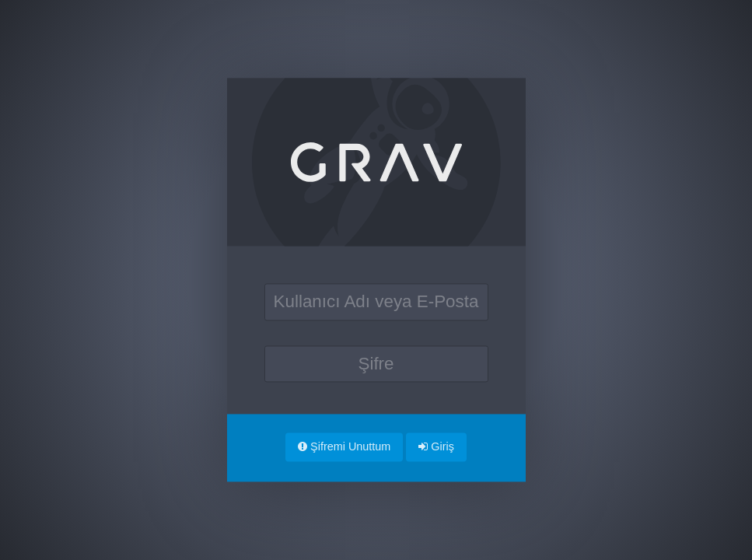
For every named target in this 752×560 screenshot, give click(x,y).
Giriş (436, 446)
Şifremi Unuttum (344, 446)
